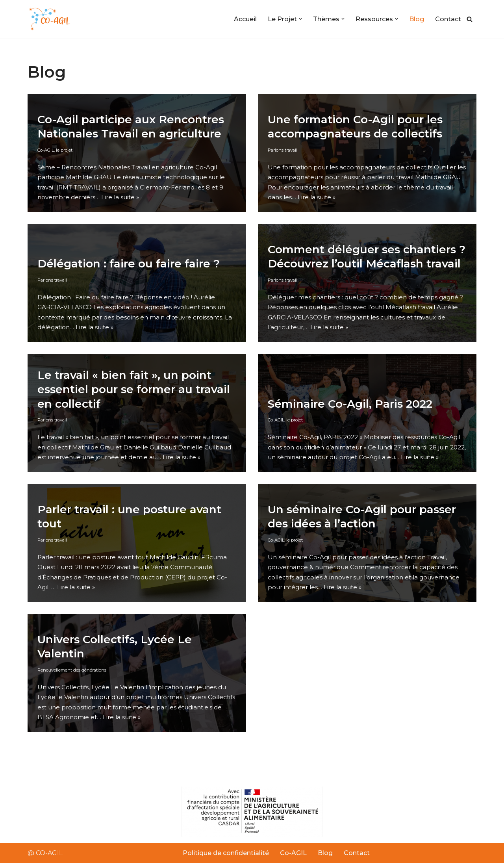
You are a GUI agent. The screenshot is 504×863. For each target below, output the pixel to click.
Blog (417, 19)
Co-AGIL (293, 853)
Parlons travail (283, 150)
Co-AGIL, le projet (55, 150)
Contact (448, 19)
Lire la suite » (120, 197)
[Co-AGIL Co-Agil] (51, 19)
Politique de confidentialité (226, 853)
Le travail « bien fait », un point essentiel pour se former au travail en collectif (134, 389)
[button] (300, 19)
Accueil (245, 19)
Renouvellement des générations (72, 670)
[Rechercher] (470, 19)
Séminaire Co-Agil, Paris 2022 (350, 403)
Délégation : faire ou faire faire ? (129, 264)
